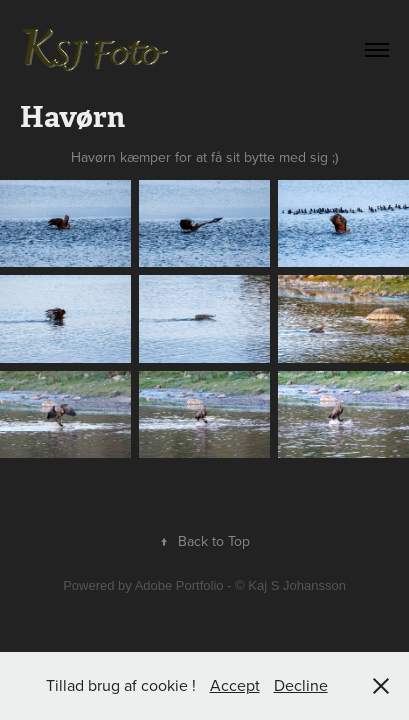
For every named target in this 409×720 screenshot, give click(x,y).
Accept (235, 685)
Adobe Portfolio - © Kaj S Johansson (240, 585)
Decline (301, 685)
